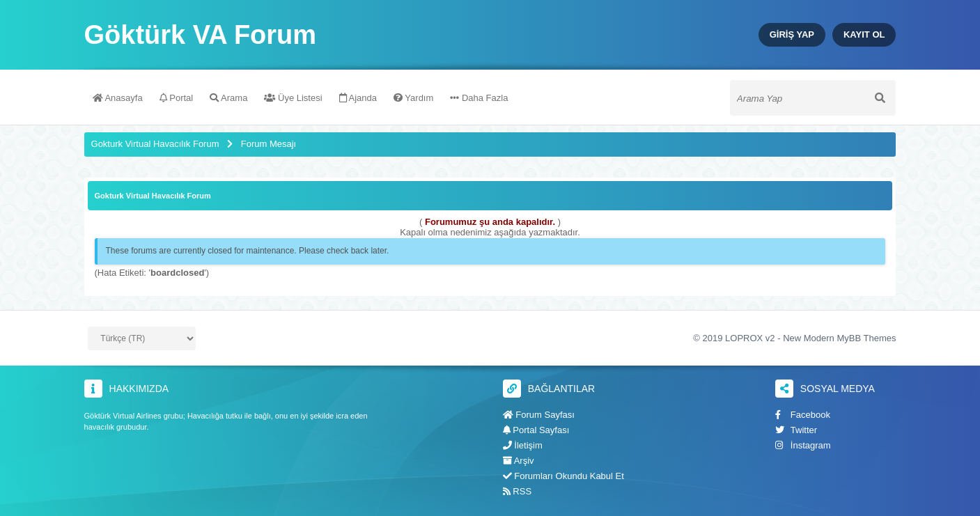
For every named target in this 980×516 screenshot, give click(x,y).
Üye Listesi (293, 98)
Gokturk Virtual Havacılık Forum (155, 144)
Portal (177, 98)
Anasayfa (118, 98)
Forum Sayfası (539, 415)
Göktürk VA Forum (201, 35)
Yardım (413, 98)
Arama (228, 98)
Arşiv (519, 461)
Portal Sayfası (536, 430)
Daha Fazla (479, 98)
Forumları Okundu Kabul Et (563, 476)
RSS (517, 491)
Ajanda (358, 98)
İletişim (523, 445)
